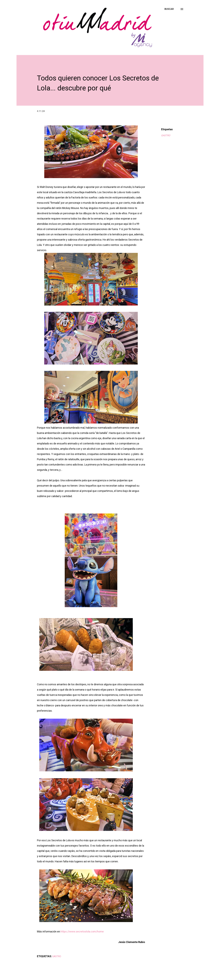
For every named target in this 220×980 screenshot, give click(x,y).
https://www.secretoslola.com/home (82, 931)
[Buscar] (169, 9)
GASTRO (166, 135)
